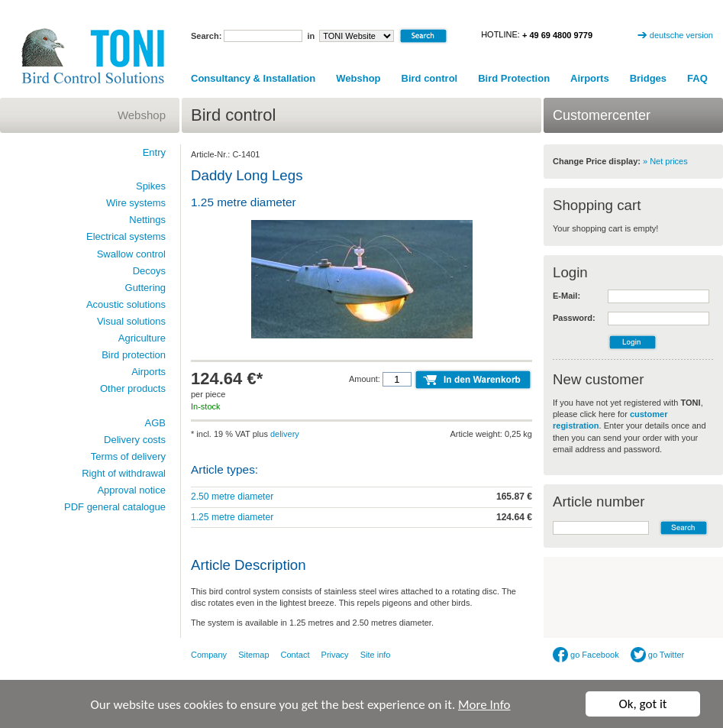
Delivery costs (135, 440)
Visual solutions (131, 321)
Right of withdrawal (124, 473)
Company (209, 655)
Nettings (147, 220)
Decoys (149, 271)
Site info (376, 655)
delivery (285, 434)
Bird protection (134, 355)
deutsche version (681, 35)
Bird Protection (514, 78)
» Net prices (665, 161)
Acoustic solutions (126, 304)
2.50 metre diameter (232, 497)
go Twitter (658, 655)
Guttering (145, 288)
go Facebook (586, 655)
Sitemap (253, 655)
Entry (154, 152)
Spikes (151, 186)
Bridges (648, 78)
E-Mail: (566, 296)
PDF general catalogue (115, 507)
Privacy (335, 655)
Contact (295, 655)
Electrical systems (126, 236)
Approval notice (131, 490)
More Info (484, 705)
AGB (155, 423)
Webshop (358, 78)
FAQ (697, 78)
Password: (574, 318)
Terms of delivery (128, 456)
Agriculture (142, 338)
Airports (590, 78)
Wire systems (136, 203)
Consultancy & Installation (253, 78)
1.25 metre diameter (232, 517)
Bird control (430, 78)
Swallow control (131, 254)
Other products (133, 388)
